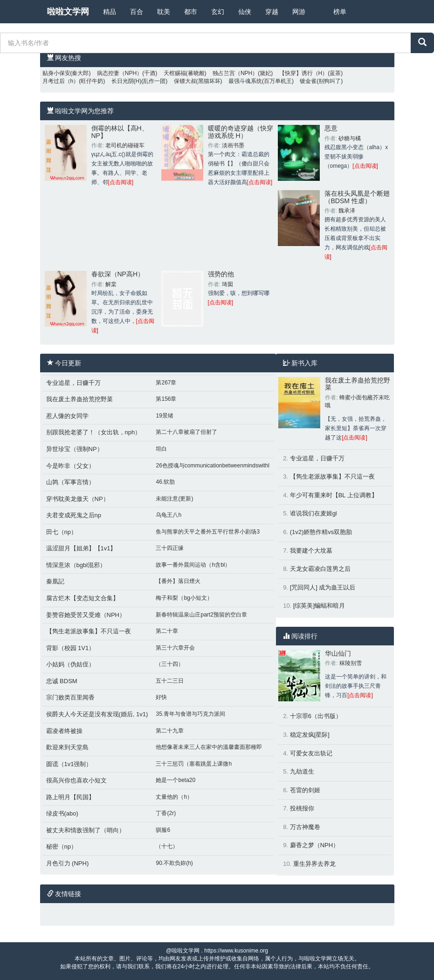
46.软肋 (165, 482)
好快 (161, 697)
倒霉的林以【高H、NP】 (120, 132)
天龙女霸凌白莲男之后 (320, 569)
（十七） (167, 846)
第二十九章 (170, 731)
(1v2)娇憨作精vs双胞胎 (321, 532)
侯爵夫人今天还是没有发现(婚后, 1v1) (97, 714)
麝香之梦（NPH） (314, 845)
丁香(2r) (166, 813)
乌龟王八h (169, 515)
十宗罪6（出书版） (316, 716)
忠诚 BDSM (62, 681)
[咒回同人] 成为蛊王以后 (323, 587)
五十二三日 (170, 681)
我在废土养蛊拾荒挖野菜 (79, 399)
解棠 (111, 284)
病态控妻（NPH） (120, 73)
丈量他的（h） (174, 797)
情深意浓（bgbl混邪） (76, 565)
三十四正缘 (170, 548)
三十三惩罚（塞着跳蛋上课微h (194, 764)
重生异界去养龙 (314, 864)
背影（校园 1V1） (71, 648)
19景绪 (164, 416)
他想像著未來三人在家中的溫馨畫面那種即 (209, 747)
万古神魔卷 (305, 827)
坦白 (161, 449)
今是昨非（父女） (70, 466)
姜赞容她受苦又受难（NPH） (86, 615)
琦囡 (227, 284)
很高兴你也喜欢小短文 (76, 780)
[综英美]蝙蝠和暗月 (319, 606)
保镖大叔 (185, 81)
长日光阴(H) (127, 81)
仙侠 (245, 12)
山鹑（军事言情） (70, 482)
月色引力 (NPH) (68, 863)
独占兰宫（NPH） (235, 73)
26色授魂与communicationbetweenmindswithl (212, 466)
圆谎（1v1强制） (69, 764)
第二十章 (167, 631)
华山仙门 (338, 653)
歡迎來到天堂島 (67, 747)
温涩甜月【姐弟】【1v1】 (81, 548)
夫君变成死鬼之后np (74, 515)
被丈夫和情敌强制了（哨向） (86, 830)
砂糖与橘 (350, 138)
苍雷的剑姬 (305, 790)
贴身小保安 (56, 73)
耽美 (164, 12)
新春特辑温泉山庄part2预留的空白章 (201, 615)
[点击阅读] (121, 182)
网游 (299, 12)
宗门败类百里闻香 (70, 697)
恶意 (331, 128)
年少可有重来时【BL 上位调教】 (334, 495)
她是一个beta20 (176, 780)
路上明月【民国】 (70, 797)
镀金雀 (308, 81)
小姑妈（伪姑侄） (70, 664)
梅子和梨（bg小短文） (184, 598)
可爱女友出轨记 (311, 753)
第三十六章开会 (175, 648)
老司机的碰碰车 (125, 145)
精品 (110, 12)
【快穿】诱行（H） (304, 73)
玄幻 (218, 12)
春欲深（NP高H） (118, 274)
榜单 (340, 12)
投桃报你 (302, 808)
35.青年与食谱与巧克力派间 (190, 714)
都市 (191, 12)
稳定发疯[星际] (310, 735)
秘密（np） (62, 846)
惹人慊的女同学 (67, 416)
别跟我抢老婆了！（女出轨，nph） (94, 432)
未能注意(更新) (174, 499)
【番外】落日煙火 (178, 581)
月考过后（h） (61, 81)
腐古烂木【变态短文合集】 (83, 598)
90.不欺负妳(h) (174, 863)
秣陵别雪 (351, 663)
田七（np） (62, 532)
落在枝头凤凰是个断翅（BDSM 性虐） (357, 197)
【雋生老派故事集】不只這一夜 (89, 631)
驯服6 (163, 830)
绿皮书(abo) (62, 813)
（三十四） (170, 664)
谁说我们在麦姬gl (313, 513)
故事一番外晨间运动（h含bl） (193, 565)
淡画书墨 (233, 145)
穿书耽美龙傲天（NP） (78, 499)
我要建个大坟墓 (311, 551)
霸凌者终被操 (64, 731)
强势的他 (221, 274)
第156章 (166, 399)
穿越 (272, 12)
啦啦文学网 (68, 12)
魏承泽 (347, 211)
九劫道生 (302, 771)
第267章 (166, 383)
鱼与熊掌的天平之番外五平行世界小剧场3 (208, 532)
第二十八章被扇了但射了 (186, 432)
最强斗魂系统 (245, 81)
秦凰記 (55, 581)
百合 (137, 12)
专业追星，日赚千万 (73, 383)
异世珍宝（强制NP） (75, 449)
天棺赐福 (175, 73)
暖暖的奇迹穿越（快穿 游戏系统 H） (241, 132)
